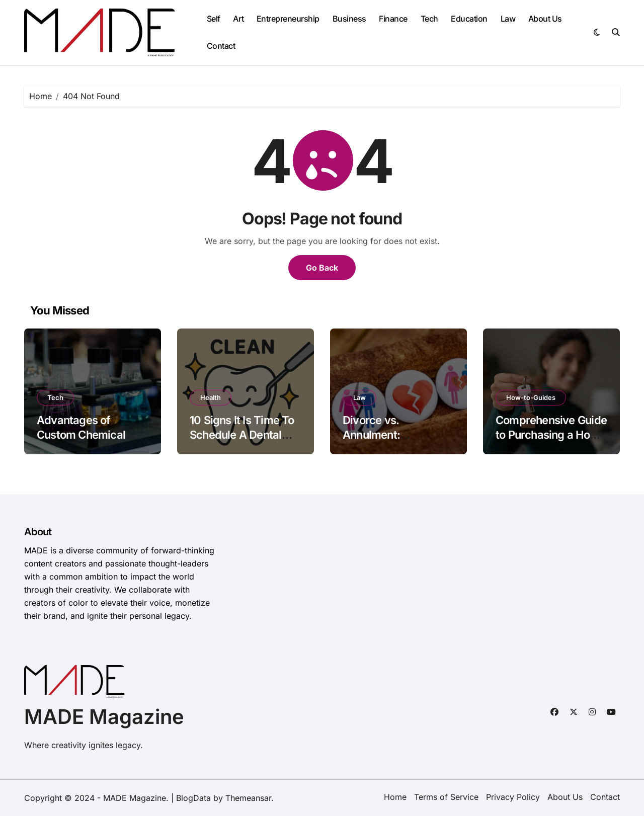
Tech (429, 19)
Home (395, 797)
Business (349, 19)
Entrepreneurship (288, 19)
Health (211, 397)
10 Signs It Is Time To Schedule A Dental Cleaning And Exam (242, 434)
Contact (221, 46)
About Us (545, 19)
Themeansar (248, 798)
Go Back (322, 268)
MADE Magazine (104, 717)
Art (238, 19)
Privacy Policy (513, 797)
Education (469, 19)
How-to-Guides (531, 397)
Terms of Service (446, 797)
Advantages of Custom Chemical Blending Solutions (83, 434)
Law (508, 19)
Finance (393, 19)
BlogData (193, 798)
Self (214, 19)
